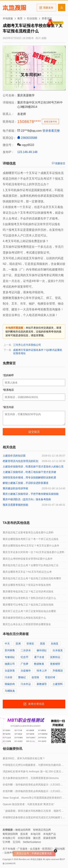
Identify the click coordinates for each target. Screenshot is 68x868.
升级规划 (58, 671)
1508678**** (29, 122)
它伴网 (6, 842)
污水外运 (26, 684)
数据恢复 (39, 664)
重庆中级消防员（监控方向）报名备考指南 (27, 499)
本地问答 (36, 834)
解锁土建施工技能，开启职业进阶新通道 (26, 483)
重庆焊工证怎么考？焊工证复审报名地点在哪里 (29, 611)
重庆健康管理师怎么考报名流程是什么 (24, 618)
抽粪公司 (10, 664)
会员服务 (35, 849)
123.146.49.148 (27, 152)
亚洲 (18, 644)
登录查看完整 (51, 131)
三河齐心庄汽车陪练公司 (27, 345)
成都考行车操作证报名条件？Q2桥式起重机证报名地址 (38, 352)
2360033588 (27, 138)
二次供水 (26, 650)
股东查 (24, 834)
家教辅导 (42, 684)
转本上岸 (42, 671)
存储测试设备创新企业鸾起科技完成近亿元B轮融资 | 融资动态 (34, 818)
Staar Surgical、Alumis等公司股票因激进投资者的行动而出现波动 (34, 799)
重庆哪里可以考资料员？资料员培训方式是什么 (29, 598)
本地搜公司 (9, 838)
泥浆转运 (55, 657)
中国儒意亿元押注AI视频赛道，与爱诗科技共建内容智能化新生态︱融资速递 (33, 766)
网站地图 (60, 849)
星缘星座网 (50, 838)
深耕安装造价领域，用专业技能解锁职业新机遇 (29, 477)
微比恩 (37, 838)
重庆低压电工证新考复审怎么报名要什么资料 (28, 532)
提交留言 (34, 432)
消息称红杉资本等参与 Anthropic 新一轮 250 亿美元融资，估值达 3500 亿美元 (33, 772)
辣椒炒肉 (10, 684)
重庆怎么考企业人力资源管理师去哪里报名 (27, 624)
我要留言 (59, 163)
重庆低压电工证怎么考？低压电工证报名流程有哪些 (32, 578)
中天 (7, 644)
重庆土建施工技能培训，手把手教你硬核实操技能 (31, 494)
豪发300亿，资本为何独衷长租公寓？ (24, 758)
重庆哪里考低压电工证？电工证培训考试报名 (28, 591)
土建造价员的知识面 (14, 456)
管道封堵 (50, 677)
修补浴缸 (42, 650)
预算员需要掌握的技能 (15, 505)
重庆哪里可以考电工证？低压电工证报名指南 (28, 605)
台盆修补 (26, 671)
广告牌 (24, 664)
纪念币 (24, 657)
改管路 (35, 677)
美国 (42, 644)
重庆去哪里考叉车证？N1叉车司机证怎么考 (27, 572)
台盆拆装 (10, 671)
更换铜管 (55, 664)
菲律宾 (30, 644)
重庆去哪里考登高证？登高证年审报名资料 (27, 585)
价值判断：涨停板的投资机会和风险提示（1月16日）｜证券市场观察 (33, 785)
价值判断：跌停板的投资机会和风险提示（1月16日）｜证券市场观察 (33, 792)
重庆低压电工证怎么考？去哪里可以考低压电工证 (31, 565)
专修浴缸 (10, 657)
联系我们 (47, 849)
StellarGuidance (32, 842)
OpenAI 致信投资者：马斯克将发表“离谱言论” (29, 804)
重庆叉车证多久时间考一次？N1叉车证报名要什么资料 (34, 552)
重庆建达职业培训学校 (15, 488)
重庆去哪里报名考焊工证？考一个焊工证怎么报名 (31, 539)
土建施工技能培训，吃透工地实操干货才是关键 (29, 472)
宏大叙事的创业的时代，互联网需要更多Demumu (31, 778)
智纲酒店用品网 (42, 830)
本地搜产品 (50, 834)
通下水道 (39, 657)
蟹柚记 (22, 677)
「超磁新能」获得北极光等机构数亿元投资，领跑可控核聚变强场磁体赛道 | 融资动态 (33, 812)
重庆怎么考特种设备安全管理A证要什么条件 (28, 559)
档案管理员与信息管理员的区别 (20, 461)
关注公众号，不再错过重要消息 (34, 853)
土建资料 (58, 684)
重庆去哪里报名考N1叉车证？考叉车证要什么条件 (31, 546)
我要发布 (46, 8)
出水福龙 (58, 650)
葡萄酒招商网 (10, 834)
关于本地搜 (9, 849)
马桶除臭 (10, 691)
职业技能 (32, 18)
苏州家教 (10, 650)
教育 (20, 18)
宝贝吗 (17, 842)
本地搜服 (14, 8)
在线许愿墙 (24, 838)
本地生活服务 (36, 859)
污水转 (9, 677)
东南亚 (55, 644)
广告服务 (22, 849)
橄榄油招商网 (23, 830)
